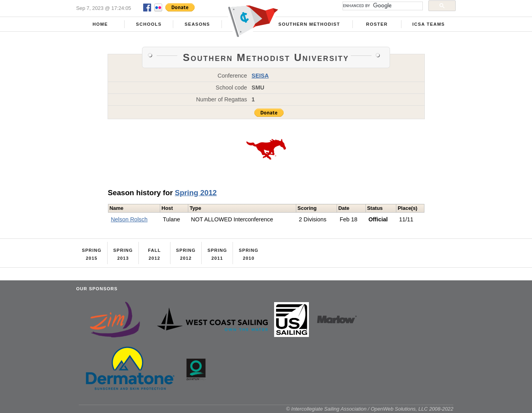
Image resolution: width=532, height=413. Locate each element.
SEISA (260, 76)
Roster (377, 24)
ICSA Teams (429, 24)
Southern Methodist (309, 24)
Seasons (197, 24)
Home (100, 24)
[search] (382, 6)
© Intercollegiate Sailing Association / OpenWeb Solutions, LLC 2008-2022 (370, 409)
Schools (149, 24)
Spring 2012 (196, 193)
